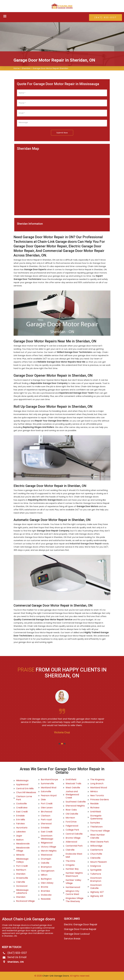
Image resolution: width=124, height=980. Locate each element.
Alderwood (71, 842)
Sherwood (46, 824)
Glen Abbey (47, 883)
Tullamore (96, 874)
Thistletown (96, 827)
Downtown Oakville (96, 887)
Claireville (95, 858)
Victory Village (48, 847)
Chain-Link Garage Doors (55, 976)
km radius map (62, 182)
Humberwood (73, 887)
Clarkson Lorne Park (24, 798)
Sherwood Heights (75, 806)
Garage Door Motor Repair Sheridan (50, 68)
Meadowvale (23, 844)
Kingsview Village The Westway (75, 900)
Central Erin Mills (25, 789)
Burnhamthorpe (49, 780)
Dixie (43, 800)
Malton (20, 840)
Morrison (70, 818)
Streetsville (22, 878)
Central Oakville (74, 834)
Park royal (46, 820)
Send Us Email (17, 957)
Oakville (45, 863)
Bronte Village (73, 838)
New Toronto (97, 796)
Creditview (22, 808)
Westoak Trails (73, 784)
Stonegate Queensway (96, 817)
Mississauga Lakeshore (22, 892)
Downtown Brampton (96, 880)
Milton (44, 875)
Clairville (21, 882)
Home (17, 68)
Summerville (47, 784)
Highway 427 (97, 892)
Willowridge (96, 846)
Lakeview (21, 832)
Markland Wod (49, 788)
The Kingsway (97, 780)
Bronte (45, 887)
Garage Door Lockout (77, 934)
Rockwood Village (25, 901)
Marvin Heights (49, 851)
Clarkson (46, 816)
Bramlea (45, 891)
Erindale (20, 816)
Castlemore (97, 850)
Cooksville (21, 804)
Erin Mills (21, 820)
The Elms (70, 861)
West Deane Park (99, 842)
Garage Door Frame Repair (80, 929)
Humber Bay (72, 869)
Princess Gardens (100, 800)
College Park (72, 830)
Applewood (22, 785)
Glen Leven (47, 808)
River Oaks (71, 810)
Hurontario (22, 828)
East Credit (22, 812)
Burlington (46, 879)
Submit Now (62, 133)
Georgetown (48, 871)
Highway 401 (97, 896)
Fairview (20, 824)
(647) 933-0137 (106, 17)
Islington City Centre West (72, 893)
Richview (95, 808)
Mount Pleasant (99, 862)
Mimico (94, 792)
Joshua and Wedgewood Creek (72, 795)
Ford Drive (71, 822)
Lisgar (19, 836)
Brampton (46, 867)
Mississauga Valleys (22, 860)
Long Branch (97, 784)
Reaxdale (46, 899)
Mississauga (22, 781)
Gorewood (22, 886)
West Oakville (73, 788)
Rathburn (21, 870)
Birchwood (46, 812)
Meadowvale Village (23, 849)
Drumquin (46, 859)
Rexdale (94, 804)
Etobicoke (46, 895)
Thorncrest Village (100, 831)
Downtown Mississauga (47, 837)
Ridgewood (47, 843)
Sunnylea (95, 823)
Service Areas (72, 939)
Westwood (47, 855)
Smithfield (71, 780)
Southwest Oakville (76, 802)
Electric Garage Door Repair (81, 924)
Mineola (20, 855)
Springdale (96, 870)
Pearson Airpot (49, 796)
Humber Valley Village (73, 882)
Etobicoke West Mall (74, 855)
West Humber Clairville (98, 836)
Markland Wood (99, 788)
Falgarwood (72, 826)
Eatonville (46, 792)
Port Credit (22, 866)
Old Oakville (72, 814)
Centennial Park (74, 846)
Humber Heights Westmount (74, 875)
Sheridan (26, 68)
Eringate (70, 865)
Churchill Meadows (26, 792)
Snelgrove (96, 866)
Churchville (96, 854)
